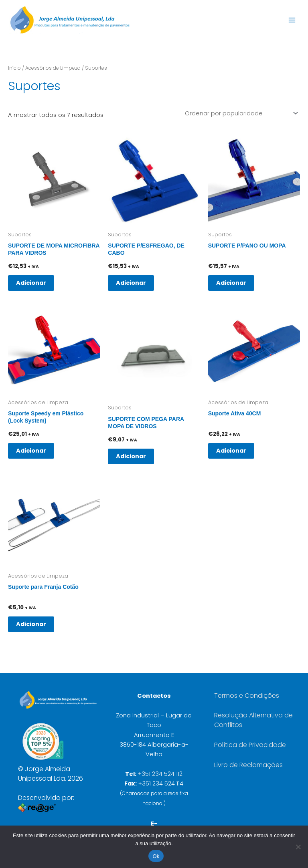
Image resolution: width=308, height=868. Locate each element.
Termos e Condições (247, 694)
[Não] (298, 847)
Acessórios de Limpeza (53, 68)
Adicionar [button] (31, 281)
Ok (156, 856)
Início (14, 68)
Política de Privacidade (250, 743)
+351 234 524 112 (160, 772)
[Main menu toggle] (292, 20)
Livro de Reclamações (248, 763)
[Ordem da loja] (241, 113)
